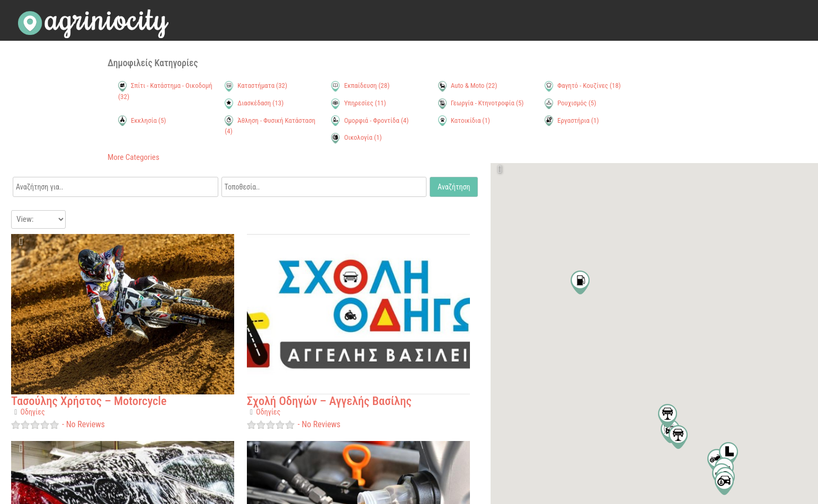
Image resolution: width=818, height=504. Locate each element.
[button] (728, 454)
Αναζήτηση (454, 187)
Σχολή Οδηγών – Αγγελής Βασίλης (329, 401)
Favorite (22, 245)
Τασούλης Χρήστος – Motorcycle (89, 401)
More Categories (134, 157)
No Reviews (85, 424)
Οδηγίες (33, 412)
